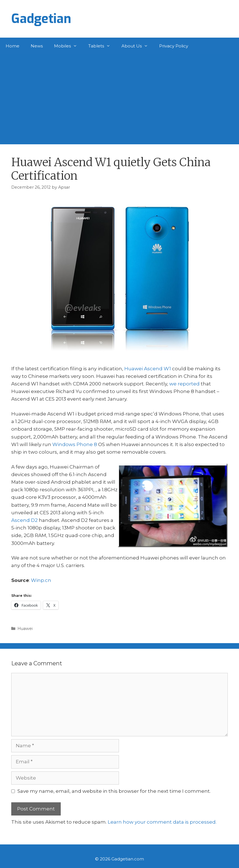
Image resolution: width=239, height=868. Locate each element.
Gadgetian (41, 19)
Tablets (102, 46)
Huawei (25, 629)
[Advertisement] (119, 97)
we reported (184, 384)
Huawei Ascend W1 (148, 369)
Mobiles (68, 46)
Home (13, 46)
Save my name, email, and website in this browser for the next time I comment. (114, 791)
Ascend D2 (24, 520)
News (37, 46)
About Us (137, 46)
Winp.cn (41, 580)
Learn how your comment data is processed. (162, 822)
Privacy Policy (174, 46)
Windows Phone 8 (75, 444)
